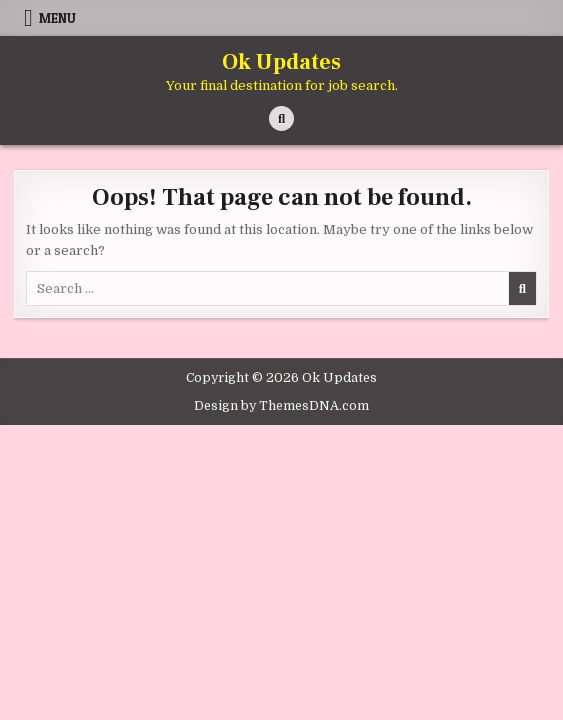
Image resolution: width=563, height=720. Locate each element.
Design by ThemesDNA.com (281, 406)
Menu (57, 18)
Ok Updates (281, 62)
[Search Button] (281, 118)
